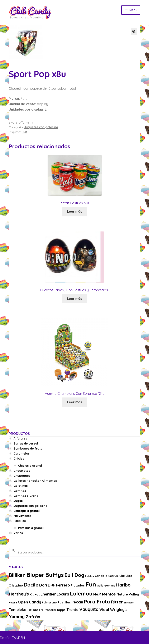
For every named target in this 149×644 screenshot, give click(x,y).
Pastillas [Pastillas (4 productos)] (64, 602)
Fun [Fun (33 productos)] (91, 584)
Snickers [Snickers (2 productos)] (129, 603)
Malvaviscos (22, 516)
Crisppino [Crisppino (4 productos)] (16, 585)
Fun (24, 132)
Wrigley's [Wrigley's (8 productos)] (119, 609)
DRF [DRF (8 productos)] (52, 585)
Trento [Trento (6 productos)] (72, 610)
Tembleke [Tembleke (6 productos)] (18, 610)
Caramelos (21, 454)
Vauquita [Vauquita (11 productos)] (89, 609)
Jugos (18, 501)
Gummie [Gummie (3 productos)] (110, 585)
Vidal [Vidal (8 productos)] (104, 609)
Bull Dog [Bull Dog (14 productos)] (74, 575)
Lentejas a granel (27, 511)
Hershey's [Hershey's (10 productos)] (19, 594)
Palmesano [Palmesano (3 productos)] (49, 602)
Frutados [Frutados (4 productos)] (78, 585)
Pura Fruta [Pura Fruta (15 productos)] (97, 602)
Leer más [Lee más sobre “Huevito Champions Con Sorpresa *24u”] (74, 402)
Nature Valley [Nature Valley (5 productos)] (128, 594)
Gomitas (20, 491)
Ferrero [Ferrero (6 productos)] (63, 585)
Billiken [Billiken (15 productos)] (17, 575)
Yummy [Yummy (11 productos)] (17, 617)
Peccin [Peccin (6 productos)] (77, 602)
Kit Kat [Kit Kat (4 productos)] (35, 594)
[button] (134, 32)
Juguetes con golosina (41, 127)
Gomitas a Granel (26, 496)
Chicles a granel (30, 466)
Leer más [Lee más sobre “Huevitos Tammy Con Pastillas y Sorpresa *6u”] (74, 299)
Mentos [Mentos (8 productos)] (109, 594)
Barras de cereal (26, 443)
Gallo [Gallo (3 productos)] (100, 585)
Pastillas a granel (31, 528)
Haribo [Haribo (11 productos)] (123, 585)
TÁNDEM (18, 638)
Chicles (19, 459)
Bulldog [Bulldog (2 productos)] (90, 576)
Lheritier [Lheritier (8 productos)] (48, 594)
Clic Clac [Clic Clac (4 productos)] (126, 576)
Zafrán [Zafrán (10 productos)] (33, 617)
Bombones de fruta (28, 448)
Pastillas (20, 521)
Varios (18, 533)
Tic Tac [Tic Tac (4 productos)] (32, 610)
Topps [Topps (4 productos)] (61, 610)
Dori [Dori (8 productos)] (43, 585)
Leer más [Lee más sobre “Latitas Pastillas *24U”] (74, 211)
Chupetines (22, 476)
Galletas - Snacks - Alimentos (35, 481)
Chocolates (22, 471)
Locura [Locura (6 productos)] (63, 594)
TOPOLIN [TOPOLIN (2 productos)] (51, 610)
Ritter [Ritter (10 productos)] (117, 602)
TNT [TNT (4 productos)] (42, 610)
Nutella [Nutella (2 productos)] (13, 603)
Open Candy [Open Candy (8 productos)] (29, 602)
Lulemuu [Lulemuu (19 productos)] (81, 594)
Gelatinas (21, 486)
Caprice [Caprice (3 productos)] (113, 576)
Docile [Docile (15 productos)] (31, 585)
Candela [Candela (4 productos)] (101, 576)
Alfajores (20, 438)
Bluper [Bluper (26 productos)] (35, 575)
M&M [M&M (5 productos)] (97, 594)
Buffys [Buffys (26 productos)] (54, 575)
